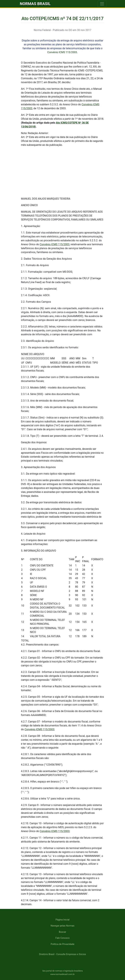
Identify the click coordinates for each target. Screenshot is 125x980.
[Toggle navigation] (102, 4)
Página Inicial (62, 920)
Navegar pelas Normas (62, 926)
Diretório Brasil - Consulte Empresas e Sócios (63, 954)
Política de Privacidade (63, 944)
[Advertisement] (63, 171)
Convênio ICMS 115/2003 (62, 52)
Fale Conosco (62, 938)
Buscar (62, 932)
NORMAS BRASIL (35, 4)
